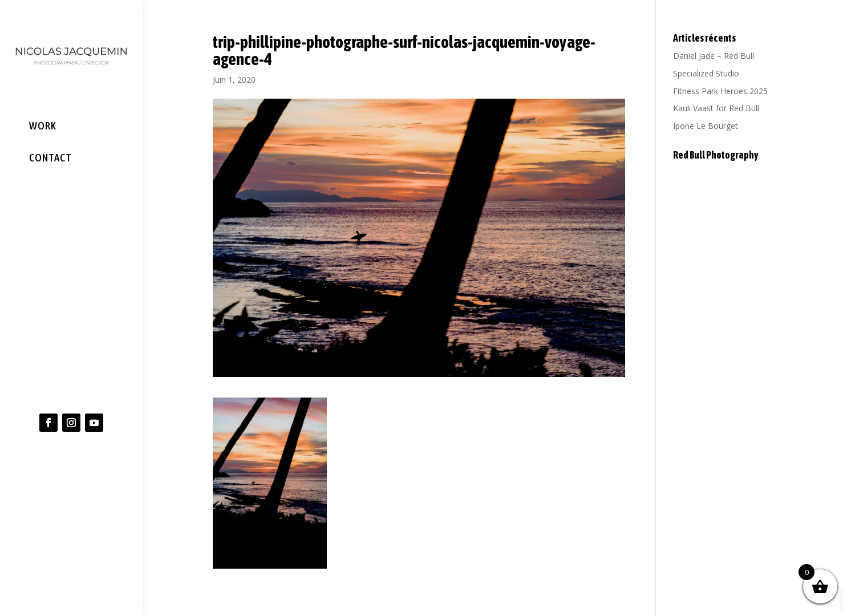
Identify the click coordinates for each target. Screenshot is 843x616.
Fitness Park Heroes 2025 (720, 91)
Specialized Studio (706, 73)
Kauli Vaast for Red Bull (716, 108)
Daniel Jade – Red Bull (714, 56)
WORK (43, 125)
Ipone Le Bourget (706, 126)
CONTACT (50, 157)
